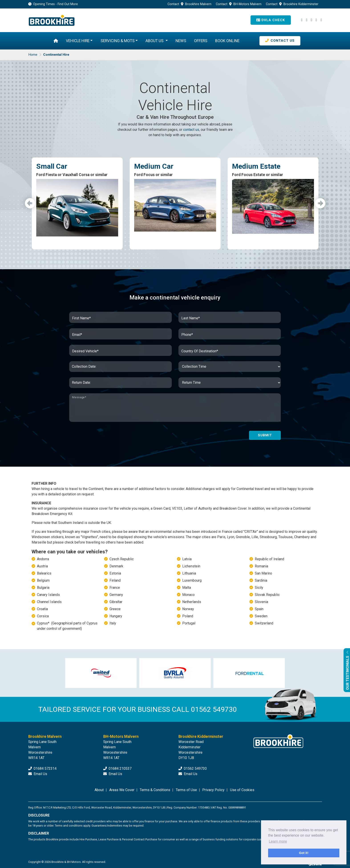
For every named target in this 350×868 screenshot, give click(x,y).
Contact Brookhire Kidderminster (292, 4)
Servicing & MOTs (118, 41)
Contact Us (280, 41)
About (99, 790)
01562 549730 (193, 768)
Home (33, 55)
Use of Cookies (242, 790)
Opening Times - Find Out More (53, 4)
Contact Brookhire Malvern (190, 4)
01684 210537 (117, 768)
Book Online (227, 41)
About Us (155, 41)
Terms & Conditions (155, 790)
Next (320, 203)
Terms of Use (186, 790)
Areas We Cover (122, 790)
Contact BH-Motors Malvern (239, 4)
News (181, 41)
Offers (201, 41)
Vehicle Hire (78, 41)
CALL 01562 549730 (204, 710)
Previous (30, 203)
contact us (191, 130)
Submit (265, 435)
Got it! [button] (304, 853)
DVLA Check (271, 20)
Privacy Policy (213, 790)
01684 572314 (42, 768)
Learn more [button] (278, 841)
